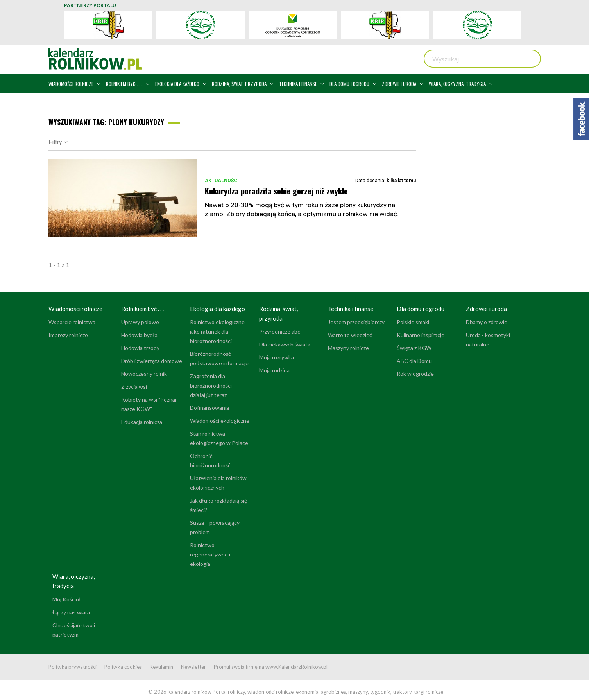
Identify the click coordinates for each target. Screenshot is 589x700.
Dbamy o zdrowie (487, 322)
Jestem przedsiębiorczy (356, 322)
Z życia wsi (134, 387)
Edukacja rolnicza (142, 422)
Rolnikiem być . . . (142, 309)
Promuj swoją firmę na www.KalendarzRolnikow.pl (271, 667)
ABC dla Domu (414, 361)
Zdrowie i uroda (486, 309)
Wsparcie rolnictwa (72, 322)
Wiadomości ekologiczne (220, 421)
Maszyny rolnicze (348, 348)
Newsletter (193, 667)
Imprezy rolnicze (68, 335)
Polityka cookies (123, 667)
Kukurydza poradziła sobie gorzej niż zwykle (276, 191)
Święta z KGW (414, 348)
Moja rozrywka (277, 357)
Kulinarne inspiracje (421, 335)
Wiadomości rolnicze (75, 309)
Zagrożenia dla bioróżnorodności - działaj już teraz (212, 385)
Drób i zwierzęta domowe (152, 361)
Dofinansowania (209, 408)
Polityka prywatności (73, 667)
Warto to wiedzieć (350, 335)
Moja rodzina (274, 370)
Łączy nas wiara (71, 612)
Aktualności (222, 181)
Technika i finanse (351, 309)
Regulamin (161, 667)
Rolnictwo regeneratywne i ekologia (210, 554)
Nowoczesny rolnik (144, 374)
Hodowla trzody (140, 348)
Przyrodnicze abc (280, 331)
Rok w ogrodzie (415, 374)
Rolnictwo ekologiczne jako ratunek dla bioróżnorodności (217, 331)
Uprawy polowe (140, 322)
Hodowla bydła (139, 335)
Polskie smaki (413, 322)
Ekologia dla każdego (218, 309)
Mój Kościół (67, 599)
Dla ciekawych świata (285, 344)
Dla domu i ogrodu (421, 309)
